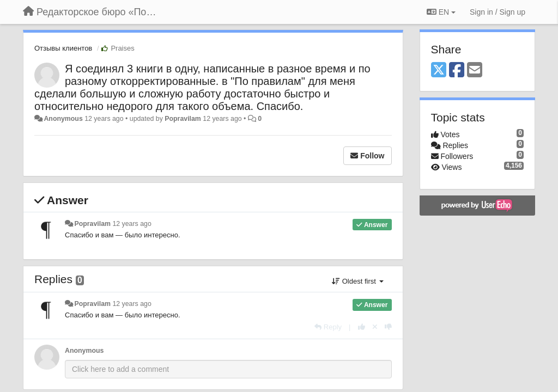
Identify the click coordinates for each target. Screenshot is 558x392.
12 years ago (132, 224)
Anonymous (63, 119)
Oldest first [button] (357, 281)
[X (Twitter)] (439, 71)
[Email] (475, 71)
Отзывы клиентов (63, 48)
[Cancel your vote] (375, 327)
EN (441, 12)
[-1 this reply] (388, 327)
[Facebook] (457, 71)
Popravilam (183, 119)
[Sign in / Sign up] (498, 12)
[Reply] (328, 327)
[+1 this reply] (362, 327)
